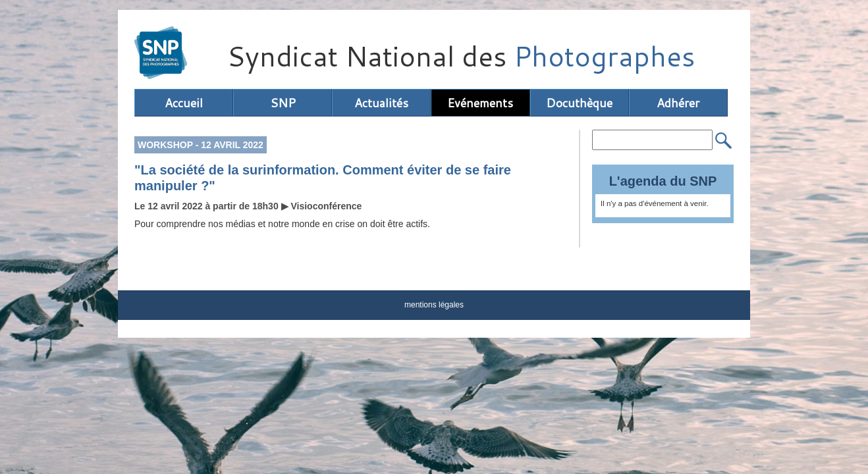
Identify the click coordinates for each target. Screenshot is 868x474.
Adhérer (678, 103)
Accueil (184, 103)
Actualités (381, 103)
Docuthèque (579, 103)
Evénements (480, 103)
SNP (283, 103)
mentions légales (434, 305)
